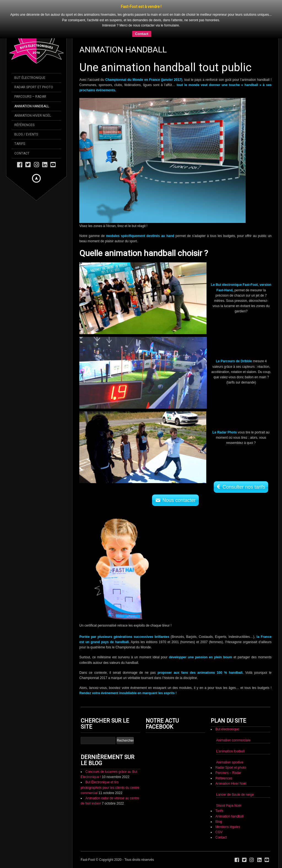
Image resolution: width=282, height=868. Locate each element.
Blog (219, 822)
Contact (142, 34)
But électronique (227, 729)
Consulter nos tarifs (244, 487)
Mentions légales (228, 827)
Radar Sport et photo (231, 768)
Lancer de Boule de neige (235, 795)
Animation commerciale (233, 740)
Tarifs (219, 811)
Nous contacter (179, 500)
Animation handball (229, 816)
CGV (219, 832)
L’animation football (230, 751)
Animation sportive (230, 762)
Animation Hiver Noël (231, 784)
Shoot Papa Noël (229, 806)
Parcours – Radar (228, 773)
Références (224, 778)
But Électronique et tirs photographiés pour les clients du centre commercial (110, 787)
